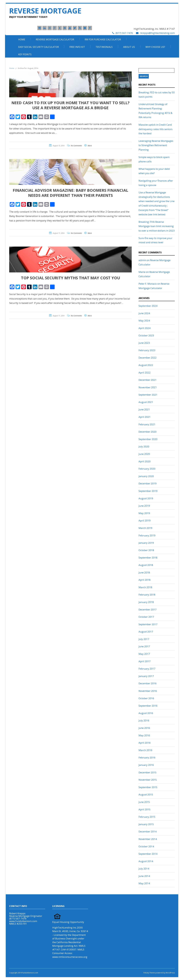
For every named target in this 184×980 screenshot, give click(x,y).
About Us (129, 47)
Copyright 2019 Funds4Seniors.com (24, 973)
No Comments (76, 146)
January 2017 (146, 676)
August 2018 (146, 565)
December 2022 (148, 358)
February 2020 (147, 469)
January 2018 (146, 602)
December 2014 (148, 832)
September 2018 (148, 558)
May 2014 (144, 883)
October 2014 (146, 846)
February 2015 (147, 817)
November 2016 (148, 691)
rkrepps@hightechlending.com (157, 33)
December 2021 (148, 380)
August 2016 (146, 713)
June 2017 (144, 646)
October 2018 (146, 550)
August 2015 (146, 794)
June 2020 (144, 454)
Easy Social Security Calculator (39, 47)
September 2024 (148, 306)
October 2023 (146, 335)
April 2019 (145, 520)
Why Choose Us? (155, 47)
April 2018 (145, 580)
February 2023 (147, 350)
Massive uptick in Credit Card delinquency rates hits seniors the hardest (156, 129)
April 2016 (145, 743)
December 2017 (148, 609)
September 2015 (148, 787)
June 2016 (144, 728)
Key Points (25, 54)
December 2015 (148, 772)
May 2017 (144, 654)
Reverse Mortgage (45, 11)
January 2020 (146, 476)
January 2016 (146, 765)
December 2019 (148, 483)
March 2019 (145, 528)
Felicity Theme (149, 973)
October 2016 (146, 698)
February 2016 (147, 757)
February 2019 (147, 535)
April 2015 (145, 809)
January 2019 (146, 543)
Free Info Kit (77, 47)
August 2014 (146, 861)
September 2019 (148, 491)
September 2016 (148, 706)
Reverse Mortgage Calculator (55, 39)
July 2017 (144, 639)
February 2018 (147, 595)
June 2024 (144, 313)
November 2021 (148, 387)
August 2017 (146, 632)
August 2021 (146, 402)
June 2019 (144, 506)
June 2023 (144, 343)
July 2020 (144, 446)
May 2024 (144, 321)
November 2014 (148, 839)
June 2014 (144, 876)
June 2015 (144, 802)
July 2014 (144, 869)
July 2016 (144, 720)
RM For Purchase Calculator (103, 39)
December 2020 (148, 432)
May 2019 (144, 513)
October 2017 (146, 617)
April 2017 (145, 661)
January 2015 (146, 824)
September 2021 (148, 395)
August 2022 (146, 365)
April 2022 (145, 373)
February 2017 (147, 669)
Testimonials (104, 47)
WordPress (170, 973)
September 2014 (148, 854)
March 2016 (145, 750)
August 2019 (146, 498)
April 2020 (145, 461)
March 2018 (145, 587)
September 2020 (148, 439)
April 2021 (145, 417)
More (90, 146)
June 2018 (144, 572)
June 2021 (144, 409)
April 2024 (145, 328)
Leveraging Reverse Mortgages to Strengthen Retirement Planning (156, 145)
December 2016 (148, 683)
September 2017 (148, 624)
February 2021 (147, 424)
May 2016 (144, 735)
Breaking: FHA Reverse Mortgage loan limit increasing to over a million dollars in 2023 (157, 226)
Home (22, 39)
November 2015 (148, 780)
